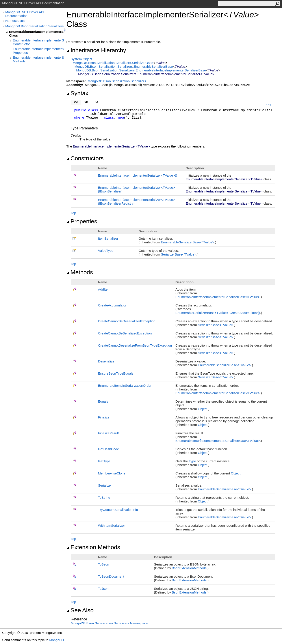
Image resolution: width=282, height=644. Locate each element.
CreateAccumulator (112, 305)
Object (203, 409)
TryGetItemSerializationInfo (118, 510)
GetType (104, 461)
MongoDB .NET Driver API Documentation (25, 14)
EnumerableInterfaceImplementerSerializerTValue (138, 175)
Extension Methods (93, 547)
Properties (82, 221)
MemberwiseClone (112, 473)
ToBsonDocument (111, 576)
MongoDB (57, 640)
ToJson (103, 589)
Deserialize (106, 361)
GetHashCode (109, 449)
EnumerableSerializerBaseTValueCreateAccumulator (218, 313)
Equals (103, 401)
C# (76, 102)
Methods (80, 272)
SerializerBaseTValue (179, 254)
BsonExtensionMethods (189, 568)
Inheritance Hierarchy (96, 50)
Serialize (104, 485)
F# (96, 102)
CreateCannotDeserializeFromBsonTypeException (135, 345)
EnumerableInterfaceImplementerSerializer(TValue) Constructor (38, 42)
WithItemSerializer (111, 525)
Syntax (77, 93)
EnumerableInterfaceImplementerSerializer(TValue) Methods (38, 59)
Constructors (85, 158)
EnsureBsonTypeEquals (116, 373)
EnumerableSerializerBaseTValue (188, 242)
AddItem (104, 289)
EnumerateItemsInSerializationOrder (125, 385)
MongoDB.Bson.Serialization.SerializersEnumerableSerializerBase (124, 66)
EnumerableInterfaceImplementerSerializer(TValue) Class (36, 34)
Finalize (104, 417)
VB (86, 102)
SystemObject (82, 59)
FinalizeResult (108, 433)
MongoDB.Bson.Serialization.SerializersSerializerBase (113, 63)
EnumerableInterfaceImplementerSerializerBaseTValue (218, 297)
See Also (80, 610)
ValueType (106, 251)
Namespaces (15, 21)
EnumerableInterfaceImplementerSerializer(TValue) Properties (38, 51)
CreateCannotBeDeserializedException (127, 321)
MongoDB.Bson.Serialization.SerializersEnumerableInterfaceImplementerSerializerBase (141, 70)
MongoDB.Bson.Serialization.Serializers (34, 26)
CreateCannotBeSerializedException (125, 333)
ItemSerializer (108, 238)
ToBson (104, 564)
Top (73, 213)
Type (192, 461)
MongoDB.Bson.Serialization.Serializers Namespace (109, 623)
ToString (104, 497)
